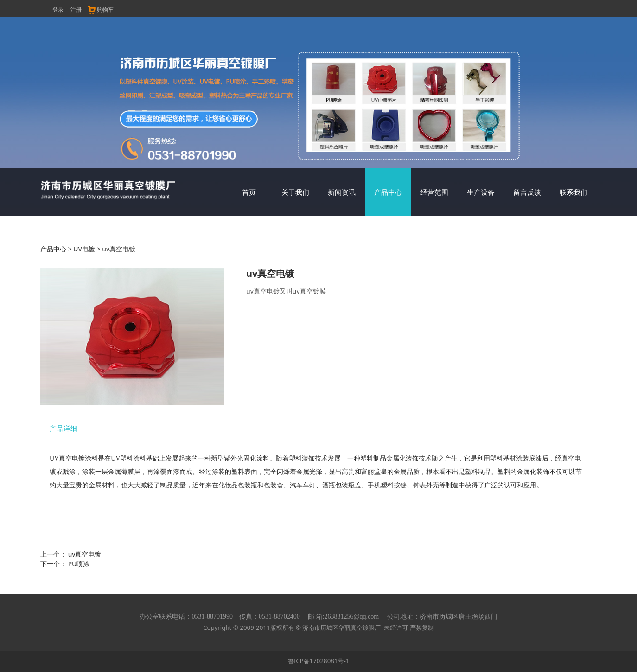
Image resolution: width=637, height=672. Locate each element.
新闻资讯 (342, 192)
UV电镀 (84, 249)
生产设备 (481, 192)
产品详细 (64, 428)
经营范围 (434, 192)
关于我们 (295, 192)
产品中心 (388, 192)
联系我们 (573, 192)
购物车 (100, 10)
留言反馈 (527, 192)
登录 (58, 10)
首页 (249, 192)
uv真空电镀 (85, 554)
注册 (76, 10)
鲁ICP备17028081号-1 (319, 661)
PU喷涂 (79, 564)
